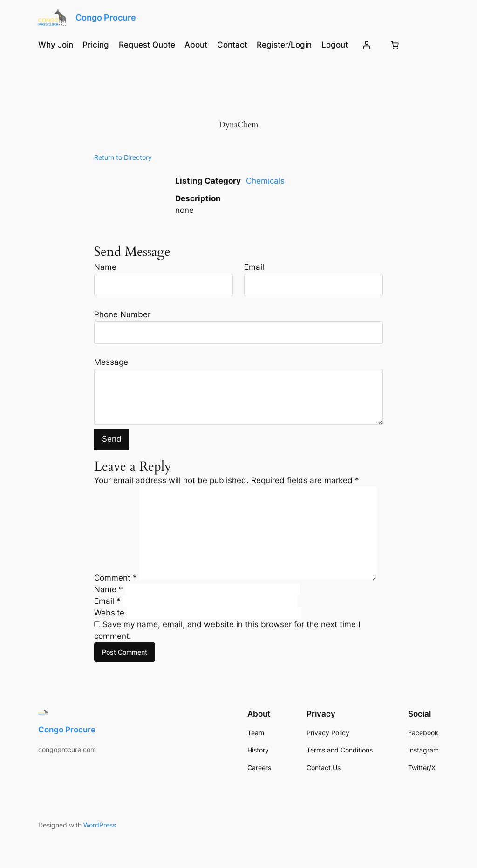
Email (254, 267)
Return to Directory (123, 157)
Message (111, 362)
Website (109, 613)
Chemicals (265, 181)
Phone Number (122, 314)
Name (105, 267)
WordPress (100, 825)
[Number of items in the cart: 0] (395, 45)
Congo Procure (106, 17)
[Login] (367, 45)
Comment (116, 577)
